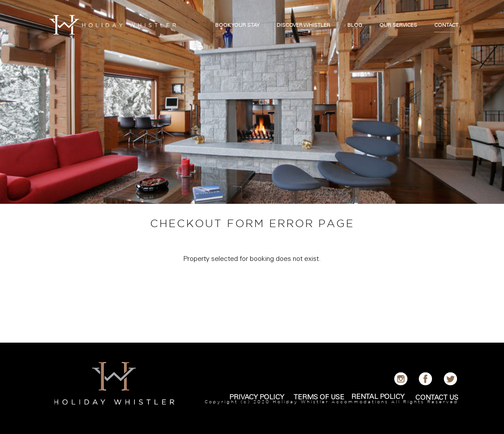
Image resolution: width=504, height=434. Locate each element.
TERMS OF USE (319, 398)
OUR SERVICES (398, 25)
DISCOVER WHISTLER (303, 25)
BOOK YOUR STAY (237, 25)
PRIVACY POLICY (257, 398)
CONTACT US (437, 398)
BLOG (355, 25)
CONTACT (446, 25)
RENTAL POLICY (378, 397)
